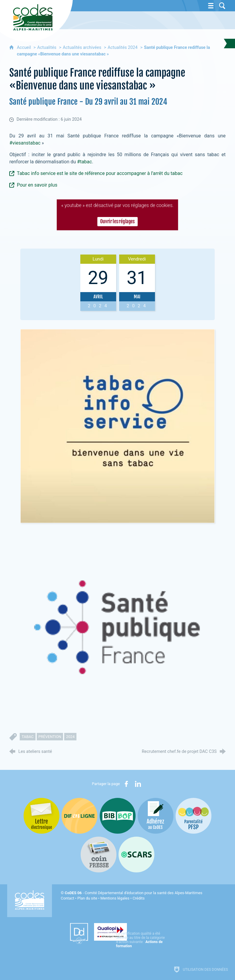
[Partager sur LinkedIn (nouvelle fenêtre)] (138, 784)
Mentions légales (115, 898)
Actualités (47, 48)
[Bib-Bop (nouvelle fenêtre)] (118, 816)
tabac (27, 737)
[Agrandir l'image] (118, 426)
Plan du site (87, 898)
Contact (68, 898)
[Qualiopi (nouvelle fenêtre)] (130, 931)
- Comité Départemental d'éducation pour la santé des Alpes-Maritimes (134, 893)
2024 (70, 737)
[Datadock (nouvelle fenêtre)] (70, 934)
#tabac (85, 162)
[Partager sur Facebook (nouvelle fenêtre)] (126, 784)
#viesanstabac (25, 143)
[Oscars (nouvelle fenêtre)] (136, 855)
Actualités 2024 (123, 48)
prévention (50, 737)
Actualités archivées (82, 48)
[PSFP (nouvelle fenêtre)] (193, 816)
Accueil (24, 48)
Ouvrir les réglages (118, 222)
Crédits (139, 898)
